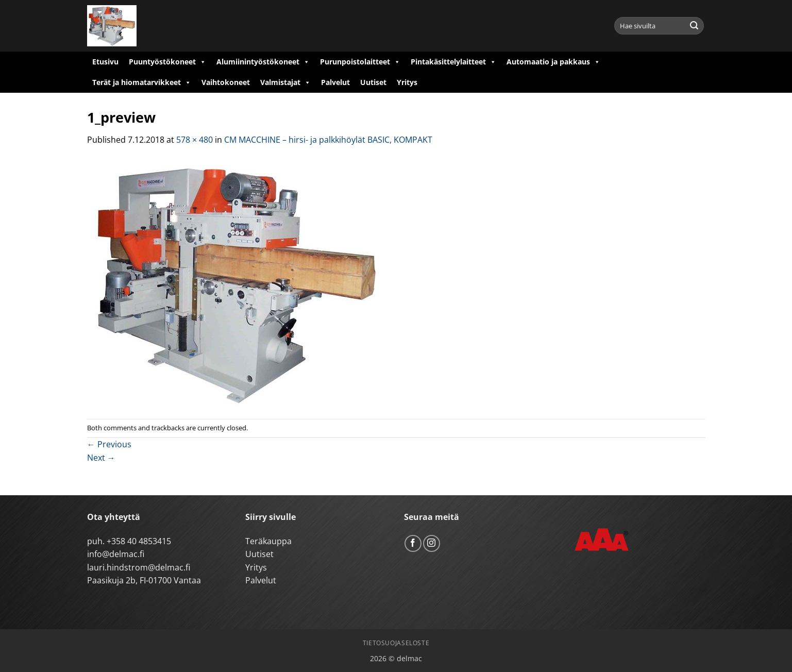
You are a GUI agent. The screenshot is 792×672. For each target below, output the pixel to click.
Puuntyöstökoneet (167, 62)
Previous (109, 444)
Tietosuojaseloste (396, 643)
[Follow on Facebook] (413, 543)
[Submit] (694, 26)
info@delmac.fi (116, 554)
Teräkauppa (268, 541)
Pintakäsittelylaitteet (453, 62)
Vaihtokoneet (226, 82)
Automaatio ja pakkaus (553, 62)
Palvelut (335, 82)
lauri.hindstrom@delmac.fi (139, 567)
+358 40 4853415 (139, 541)
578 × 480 (195, 140)
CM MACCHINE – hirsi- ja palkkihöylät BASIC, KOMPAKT (328, 140)
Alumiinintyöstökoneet (263, 62)
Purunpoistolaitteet (360, 62)
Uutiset (373, 82)
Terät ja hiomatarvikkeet (142, 82)
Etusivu (105, 62)
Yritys (407, 82)
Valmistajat (285, 82)
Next (101, 458)
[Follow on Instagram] (432, 543)
